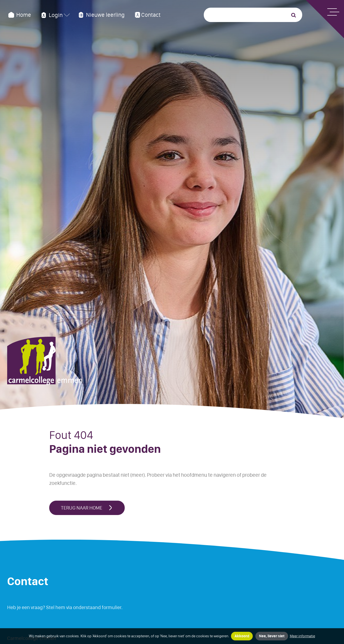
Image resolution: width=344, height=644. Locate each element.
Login (51, 15)
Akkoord (242, 636)
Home (19, 15)
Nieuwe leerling (101, 15)
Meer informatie (302, 636)
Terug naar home (87, 508)
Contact (147, 15)
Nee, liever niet (272, 636)
